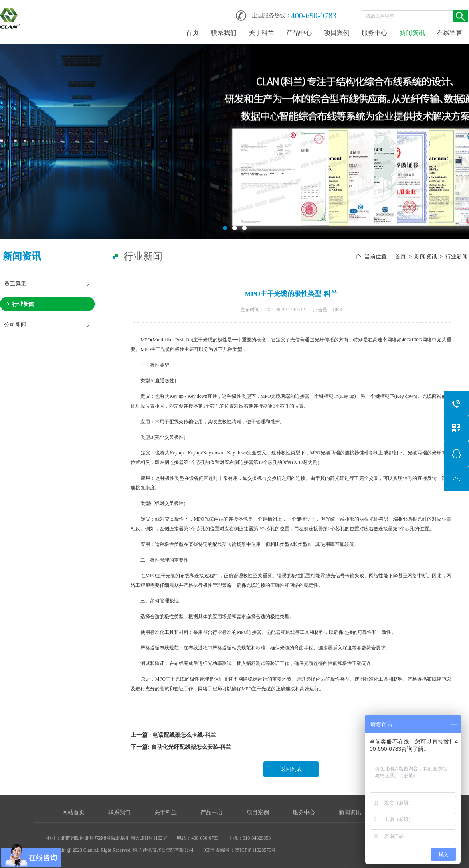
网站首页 (73, 812)
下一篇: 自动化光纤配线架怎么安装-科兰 (181, 747)
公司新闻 (15, 324)
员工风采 (15, 284)
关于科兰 (261, 33)
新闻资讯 (412, 33)
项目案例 (337, 33)
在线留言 (450, 33)
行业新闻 (23, 304)
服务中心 (374, 33)
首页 (192, 33)
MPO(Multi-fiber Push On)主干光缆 (177, 340)
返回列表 (291, 769)
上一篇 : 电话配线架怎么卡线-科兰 (173, 735)
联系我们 (224, 33)
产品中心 (299, 33)
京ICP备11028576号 (255, 850)
